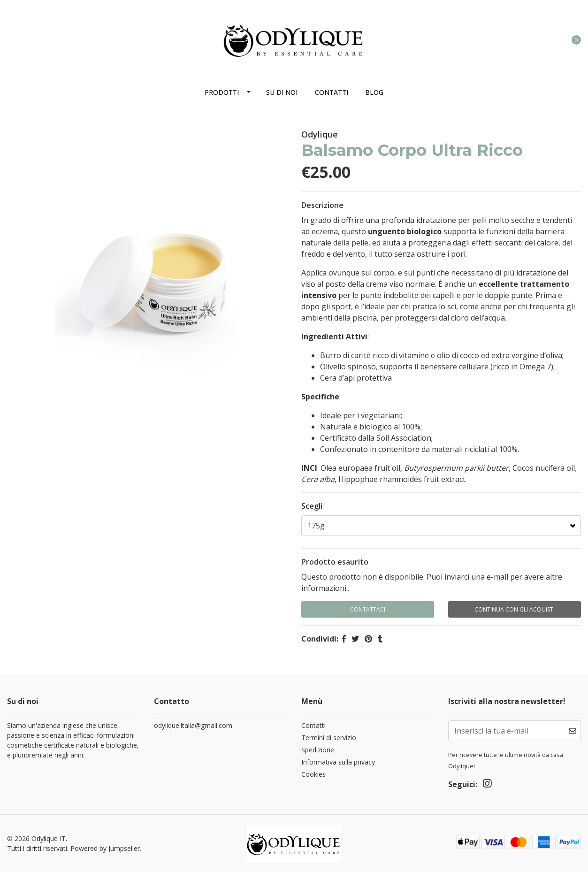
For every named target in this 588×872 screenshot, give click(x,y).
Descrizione (322, 205)
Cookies (313, 774)
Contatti (332, 92)
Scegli (312, 506)
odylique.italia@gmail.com (193, 725)
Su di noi (282, 92)
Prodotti (222, 92)
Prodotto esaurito (335, 562)
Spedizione (318, 750)
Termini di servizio (329, 738)
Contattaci (368, 609)
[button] (538, 39)
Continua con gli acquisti (515, 609)
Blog (374, 92)
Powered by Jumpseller (105, 848)
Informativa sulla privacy (338, 762)
